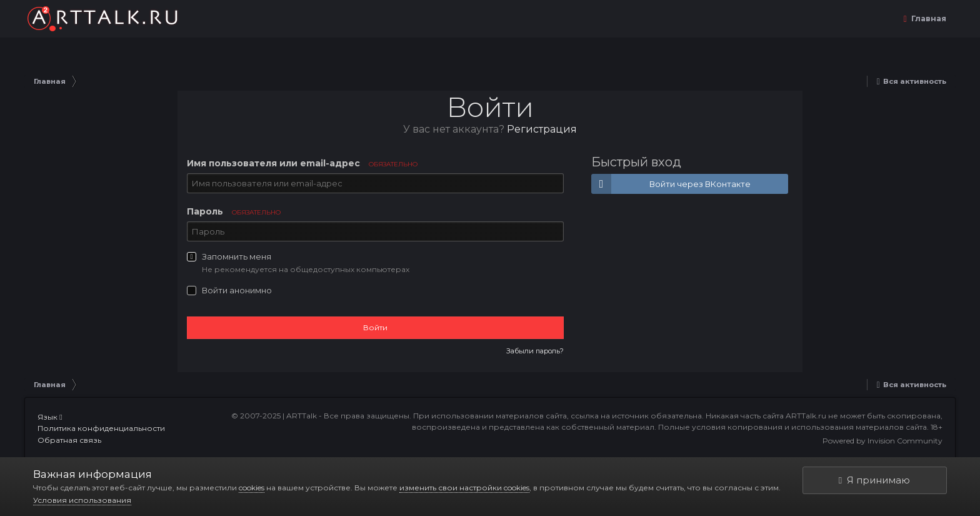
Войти (375, 327)
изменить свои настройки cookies (464, 488)
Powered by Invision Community (882, 441)
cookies (252, 488)
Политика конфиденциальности (101, 428)
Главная (928, 18)
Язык (50, 417)
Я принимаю (874, 480)
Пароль (234, 211)
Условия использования (82, 500)
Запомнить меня (237, 256)
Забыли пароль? (535, 351)
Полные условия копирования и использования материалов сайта (792, 427)
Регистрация (542, 129)
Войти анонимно (237, 290)
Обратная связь (69, 440)
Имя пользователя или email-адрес (302, 163)
